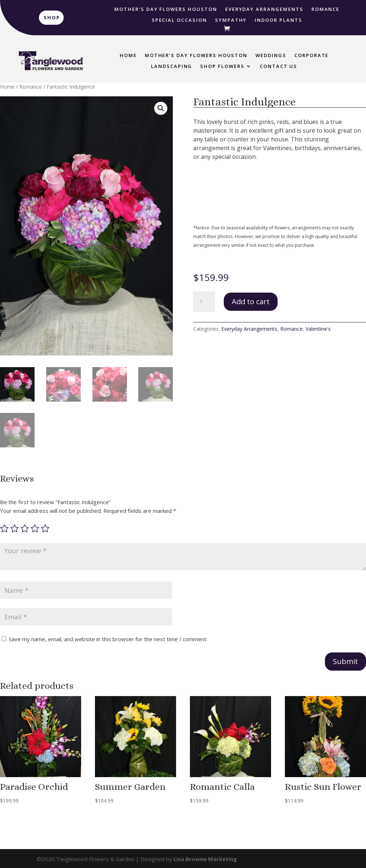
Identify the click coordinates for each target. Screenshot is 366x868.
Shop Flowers (222, 67)
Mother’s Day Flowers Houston (166, 9)
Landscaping (172, 67)
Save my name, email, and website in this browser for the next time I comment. (108, 639)
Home (128, 56)
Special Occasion (179, 20)
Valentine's (318, 329)
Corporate (312, 56)
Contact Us (279, 67)
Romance (326, 9)
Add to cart (251, 302)
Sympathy (231, 20)
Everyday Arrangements (264, 9)
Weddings (271, 56)
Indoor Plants (278, 20)
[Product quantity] (204, 302)
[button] (161, 108)
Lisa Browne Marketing (205, 859)
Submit (345, 661)
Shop (52, 17)
